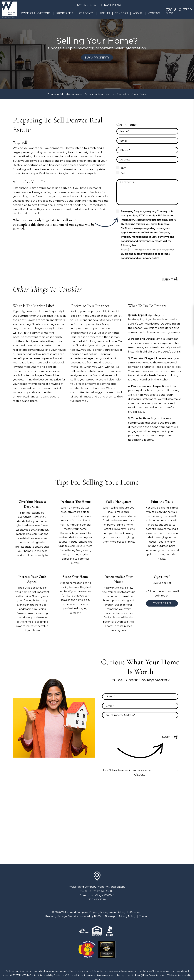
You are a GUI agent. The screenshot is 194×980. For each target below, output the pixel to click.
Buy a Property (97, 58)
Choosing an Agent (74, 94)
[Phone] (147, 150)
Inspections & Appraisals (118, 94)
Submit (168, 280)
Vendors (122, 13)
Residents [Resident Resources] (86, 13)
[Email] (147, 141)
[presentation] (155, 268)
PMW (98, 916)
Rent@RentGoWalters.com (151, 975)
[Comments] (147, 192)
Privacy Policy (127, 916)
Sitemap (110, 916)
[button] (189, 309)
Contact (154, 13)
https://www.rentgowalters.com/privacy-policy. (147, 250)
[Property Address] (147, 160)
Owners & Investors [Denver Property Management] (36, 13)
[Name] (147, 131)
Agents (105, 13)
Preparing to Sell (54, 94)
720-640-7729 (179, 10)
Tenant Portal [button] (112, 5)
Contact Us (162, 603)
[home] (9, 9)
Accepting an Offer (95, 94)
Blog (169, 13)
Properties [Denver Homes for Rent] (65, 13)
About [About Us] (138, 13)
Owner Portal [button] (86, 5)
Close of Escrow (140, 94)
